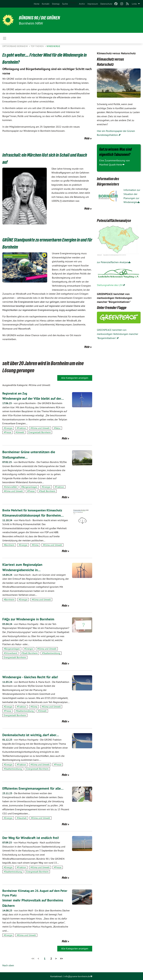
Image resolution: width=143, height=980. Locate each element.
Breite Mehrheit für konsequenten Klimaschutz (34, 510)
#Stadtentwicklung (51, 653)
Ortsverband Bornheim (15, 46)
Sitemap (56, 4)
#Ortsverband (10, 653)
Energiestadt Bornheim (40, 432)
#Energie (8, 428)
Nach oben (8, 965)
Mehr (87, 138)
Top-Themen (37, 46)
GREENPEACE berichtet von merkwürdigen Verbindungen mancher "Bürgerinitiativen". (118, 334)
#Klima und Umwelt (40, 428)
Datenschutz (106, 4)
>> (61, 958)
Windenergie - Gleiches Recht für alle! (32, 677)
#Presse (7, 432)
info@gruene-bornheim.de (77, 976)
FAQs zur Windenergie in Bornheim (30, 619)
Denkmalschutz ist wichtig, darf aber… (32, 734)
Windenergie (53, 46)
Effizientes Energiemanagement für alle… (35, 788)
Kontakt (46, 4)
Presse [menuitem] (73, 3)
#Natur (57, 428)
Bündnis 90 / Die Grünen (42, 18)
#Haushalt (22, 818)
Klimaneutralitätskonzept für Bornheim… (35, 515)
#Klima (35, 545)
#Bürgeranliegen (29, 487)
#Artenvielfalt (10, 487)
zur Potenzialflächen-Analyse (112, 262)
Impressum (93, 4)
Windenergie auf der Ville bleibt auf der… (35, 398)
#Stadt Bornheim (47, 491)
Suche (65, 4)
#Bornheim (9, 545)
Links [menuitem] (134, 4)
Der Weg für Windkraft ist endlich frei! (33, 837)
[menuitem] (37, 4)
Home (37, 4)
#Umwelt (20, 432)
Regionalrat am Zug (16, 393)
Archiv (82, 4)
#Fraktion (21, 428)
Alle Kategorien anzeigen (75, 378)
